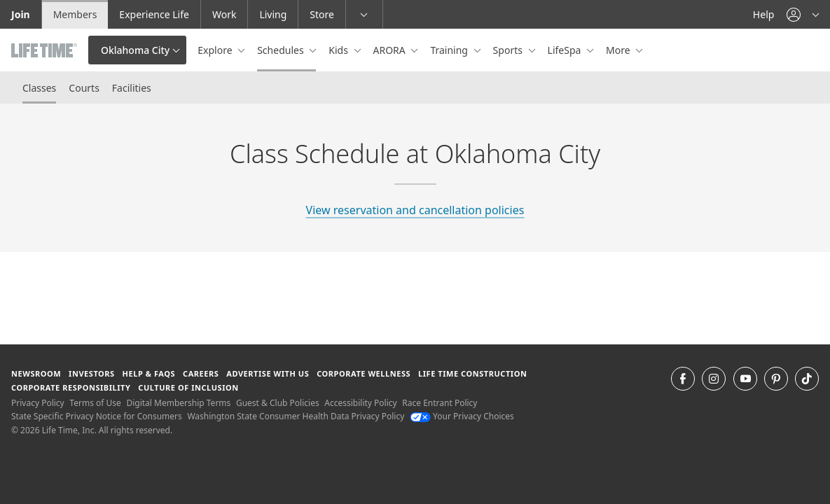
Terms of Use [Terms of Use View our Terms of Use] (95, 403)
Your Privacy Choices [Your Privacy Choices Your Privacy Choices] (462, 416)
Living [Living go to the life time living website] (273, 14)
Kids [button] (339, 50)
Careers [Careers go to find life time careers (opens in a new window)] (201, 373)
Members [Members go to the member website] (75, 14)
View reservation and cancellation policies (415, 210)
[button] (803, 14)
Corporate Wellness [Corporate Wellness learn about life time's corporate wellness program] (364, 373)
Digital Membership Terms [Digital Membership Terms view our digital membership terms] (178, 403)
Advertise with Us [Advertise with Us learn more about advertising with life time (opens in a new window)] (268, 373)
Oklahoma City (135, 50)
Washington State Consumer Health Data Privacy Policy (296, 416)
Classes (39, 88)
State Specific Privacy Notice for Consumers (97, 416)
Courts (84, 88)
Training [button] (450, 50)
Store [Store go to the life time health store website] (322, 14)
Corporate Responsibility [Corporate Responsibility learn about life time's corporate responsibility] (71, 387)
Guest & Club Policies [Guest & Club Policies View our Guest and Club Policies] (278, 403)
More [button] (619, 50)
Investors (92, 373)
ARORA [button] (391, 50)
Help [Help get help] (764, 14)
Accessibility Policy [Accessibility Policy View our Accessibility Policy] (360, 403)
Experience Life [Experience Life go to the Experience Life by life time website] (154, 14)
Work (224, 14)
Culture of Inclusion (188, 387)
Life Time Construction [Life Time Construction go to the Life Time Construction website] (472, 373)
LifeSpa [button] (566, 50)
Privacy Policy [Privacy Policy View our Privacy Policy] (38, 403)
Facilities (132, 88)
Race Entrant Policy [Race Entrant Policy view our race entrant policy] (440, 403)
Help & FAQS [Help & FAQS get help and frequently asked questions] (149, 373)
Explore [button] (216, 50)
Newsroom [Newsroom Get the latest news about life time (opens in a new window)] (36, 373)
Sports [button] (509, 50)
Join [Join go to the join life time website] (21, 14)
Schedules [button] (282, 50)
